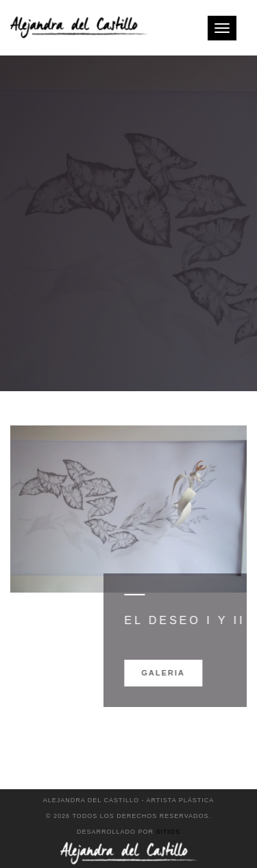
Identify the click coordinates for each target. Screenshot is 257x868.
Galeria (185, 673)
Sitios (169, 832)
